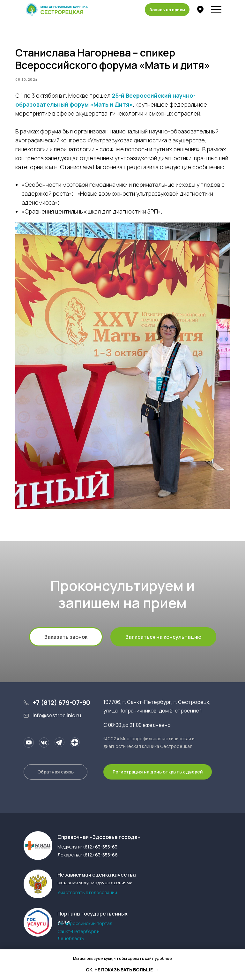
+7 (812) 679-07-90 (61, 703)
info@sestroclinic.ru (57, 716)
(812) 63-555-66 (100, 856)
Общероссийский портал (85, 924)
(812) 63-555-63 (100, 848)
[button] (167, 10)
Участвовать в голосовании (87, 893)
